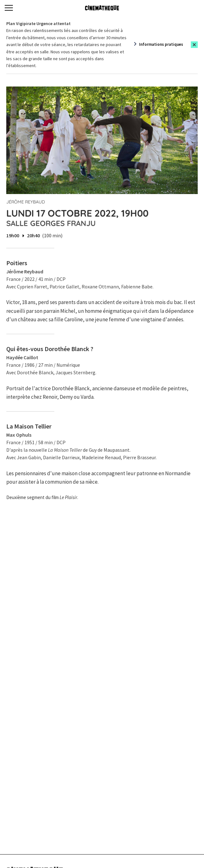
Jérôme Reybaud (26, 202)
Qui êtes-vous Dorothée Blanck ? (50, 349)
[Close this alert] (194, 45)
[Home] (102, 8)
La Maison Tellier (29, 426)
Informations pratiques (161, 44)
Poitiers (17, 263)
